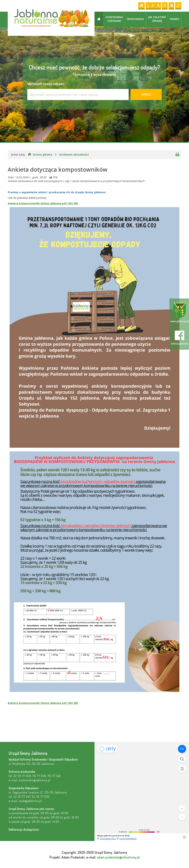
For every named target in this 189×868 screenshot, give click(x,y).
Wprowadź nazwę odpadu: (46, 84)
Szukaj (146, 94)
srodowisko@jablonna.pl (35, 780)
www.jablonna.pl (180, 313)
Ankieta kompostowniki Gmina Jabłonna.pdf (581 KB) (43, 203)
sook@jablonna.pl (30, 801)
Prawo (175, 19)
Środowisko (135, 19)
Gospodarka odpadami (114, 19)
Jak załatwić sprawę (157, 19)
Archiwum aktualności (74, 154)
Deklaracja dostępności (24, 829)
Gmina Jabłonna (180, 338)
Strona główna (40, 154)
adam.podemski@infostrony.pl (118, 857)
